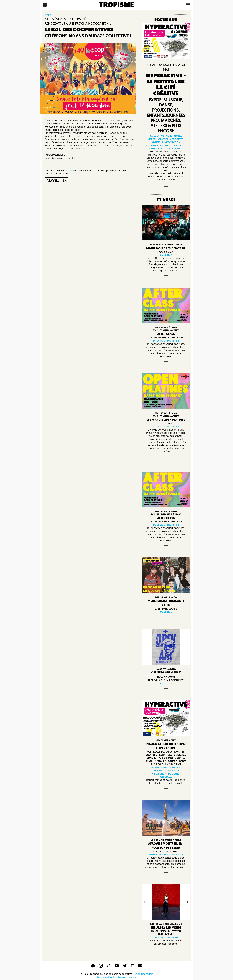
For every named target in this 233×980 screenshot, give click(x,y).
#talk (167, 148)
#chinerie (166, 136)
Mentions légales (107, 977)
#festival (163, 139)
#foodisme (177, 139)
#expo (152, 139)
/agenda (50, 14)
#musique (158, 142)
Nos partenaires (127, 977)
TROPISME (117, 5)
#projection (173, 142)
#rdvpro (165, 145)
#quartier (152, 145)
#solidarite (179, 145)
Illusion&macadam (143, 974)
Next (187, 902)
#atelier (154, 136)
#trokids (177, 148)
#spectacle (156, 148)
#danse (178, 136)
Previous (144, 902)
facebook (69, 170)
